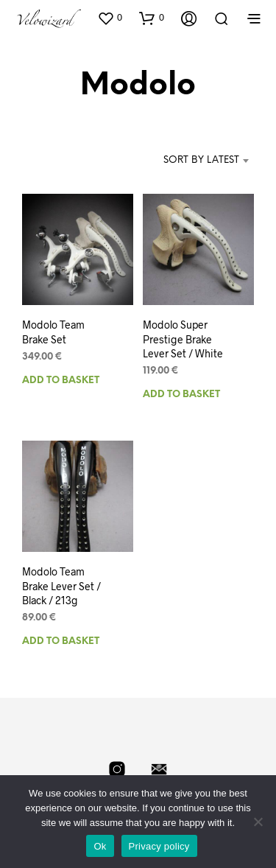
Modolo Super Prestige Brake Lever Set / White (183, 339)
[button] (110, 18)
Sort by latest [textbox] (201, 160)
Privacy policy (159, 846)
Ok (100, 846)
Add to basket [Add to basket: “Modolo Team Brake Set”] (61, 380)
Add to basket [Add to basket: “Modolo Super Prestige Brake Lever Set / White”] (181, 395)
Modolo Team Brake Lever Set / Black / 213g (61, 586)
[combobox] (187, 161)
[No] (258, 822)
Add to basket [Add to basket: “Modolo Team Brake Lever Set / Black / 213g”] (61, 641)
